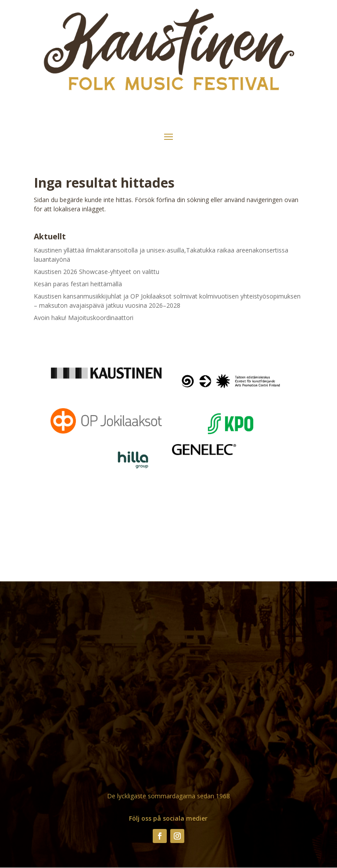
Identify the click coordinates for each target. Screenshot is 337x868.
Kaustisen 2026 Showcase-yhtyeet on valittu (97, 272)
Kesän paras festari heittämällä (78, 284)
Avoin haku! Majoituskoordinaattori (84, 318)
